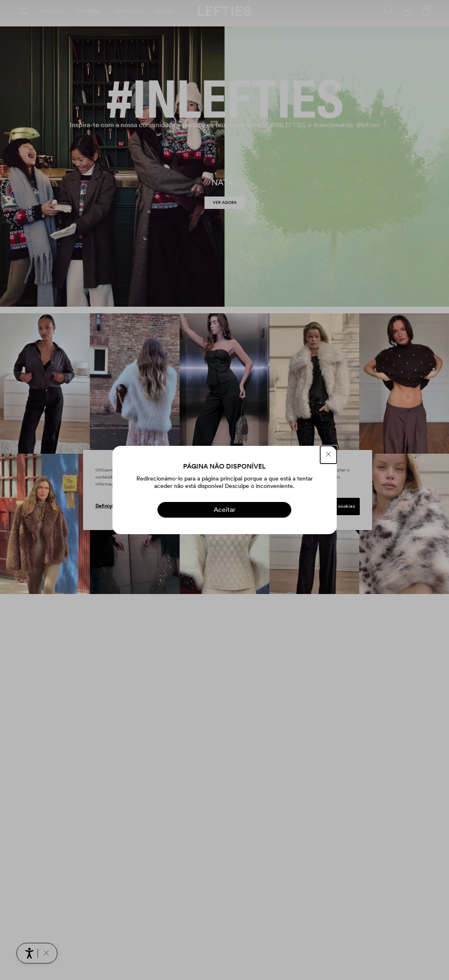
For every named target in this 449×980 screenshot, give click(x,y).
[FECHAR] (328, 455)
